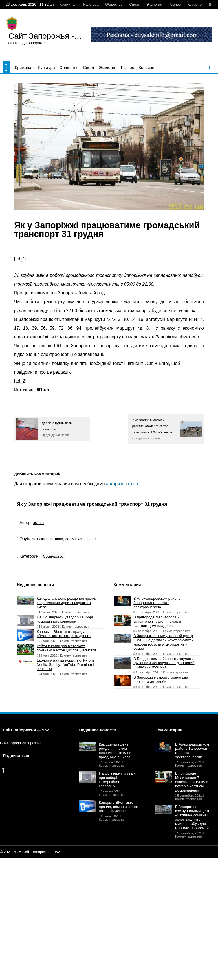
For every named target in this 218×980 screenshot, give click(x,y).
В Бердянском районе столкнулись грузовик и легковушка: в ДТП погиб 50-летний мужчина (164, 663)
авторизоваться (122, 484)
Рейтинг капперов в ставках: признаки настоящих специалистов (67, 648)
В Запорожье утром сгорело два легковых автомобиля (161, 679)
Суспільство (53, 556)
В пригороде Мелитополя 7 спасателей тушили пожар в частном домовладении (157, 621)
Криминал (68, 4)
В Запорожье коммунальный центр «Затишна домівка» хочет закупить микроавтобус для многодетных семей (163, 642)
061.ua (42, 390)
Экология (154, 4)
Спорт (134, 4)
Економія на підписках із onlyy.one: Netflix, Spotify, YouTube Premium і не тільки (66, 665)
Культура (91, 4)
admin (38, 523)
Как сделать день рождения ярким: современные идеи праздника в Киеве (66, 603)
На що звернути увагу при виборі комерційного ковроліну (65, 619)
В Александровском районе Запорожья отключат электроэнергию (157, 603)
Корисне (195, 4)
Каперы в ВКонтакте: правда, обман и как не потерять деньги (64, 634)
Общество (114, 4)
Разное (175, 4)
